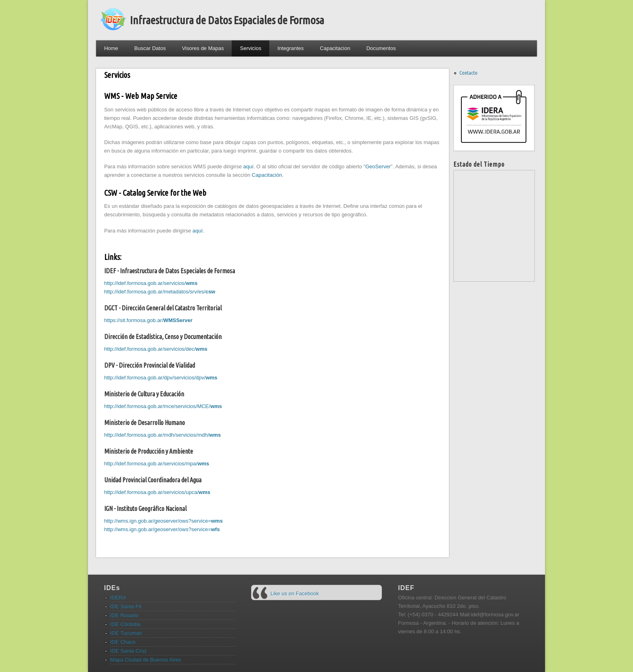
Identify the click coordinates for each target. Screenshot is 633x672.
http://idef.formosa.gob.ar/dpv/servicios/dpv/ (161, 378)
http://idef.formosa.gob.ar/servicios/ (151, 283)
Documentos (381, 48)
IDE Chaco (123, 642)
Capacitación (267, 175)
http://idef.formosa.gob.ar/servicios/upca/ (157, 492)
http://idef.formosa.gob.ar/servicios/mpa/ (157, 464)
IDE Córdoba (125, 624)
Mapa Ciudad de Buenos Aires (146, 660)
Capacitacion (335, 48)
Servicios (250, 48)
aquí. (198, 231)
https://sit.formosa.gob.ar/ (148, 320)
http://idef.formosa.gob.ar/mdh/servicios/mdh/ (162, 435)
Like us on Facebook (295, 593)
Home (111, 48)
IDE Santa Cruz (128, 651)
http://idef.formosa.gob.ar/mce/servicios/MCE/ (163, 406)
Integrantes (290, 48)
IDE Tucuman (126, 633)
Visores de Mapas (203, 48)
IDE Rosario (124, 615)
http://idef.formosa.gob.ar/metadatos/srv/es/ (160, 292)
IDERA (118, 598)
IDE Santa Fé (126, 606)
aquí (248, 166)
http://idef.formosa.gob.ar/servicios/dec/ (156, 349)
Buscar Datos (150, 48)
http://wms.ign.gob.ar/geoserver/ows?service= (163, 521)
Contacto (468, 73)
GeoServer (378, 166)
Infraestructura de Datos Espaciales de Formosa (227, 20)
